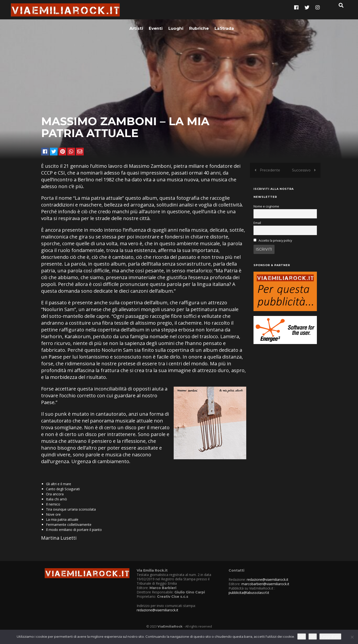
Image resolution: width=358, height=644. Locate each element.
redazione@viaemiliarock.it (157, 616)
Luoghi (176, 11)
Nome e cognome (266, 212)
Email (257, 229)
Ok (302, 636)
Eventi (156, 11)
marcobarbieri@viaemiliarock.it (265, 590)
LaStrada (224, 11)
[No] (352, 637)
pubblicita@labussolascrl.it (249, 598)
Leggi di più (330, 636)
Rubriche (199, 11)
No (313, 636)
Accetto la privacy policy (275, 246)
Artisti (136, 11)
